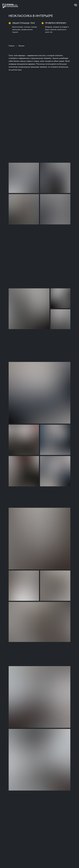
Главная (11, 46)
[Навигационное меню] (76, 5)
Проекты (21, 46)
